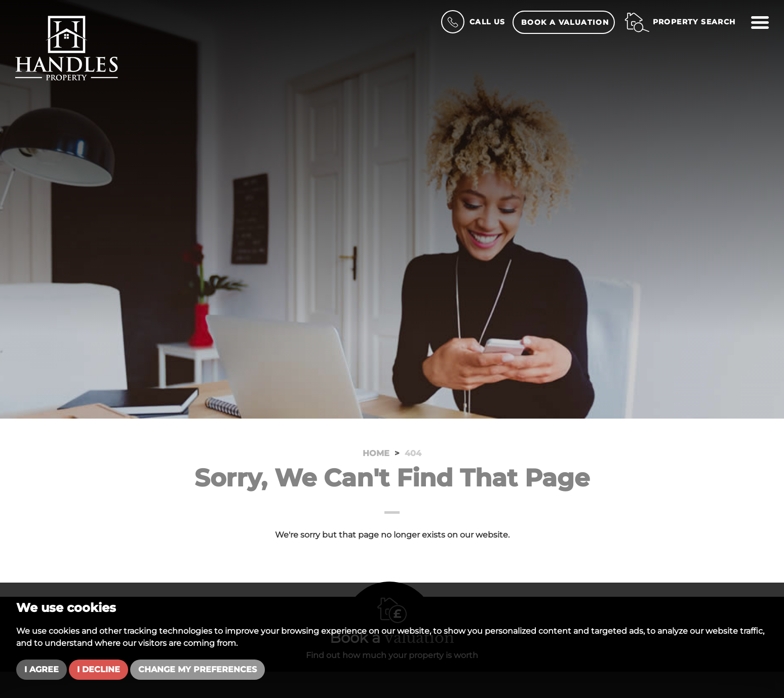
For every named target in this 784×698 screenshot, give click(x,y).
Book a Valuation (565, 22)
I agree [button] (42, 669)
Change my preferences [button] (198, 669)
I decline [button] (99, 669)
